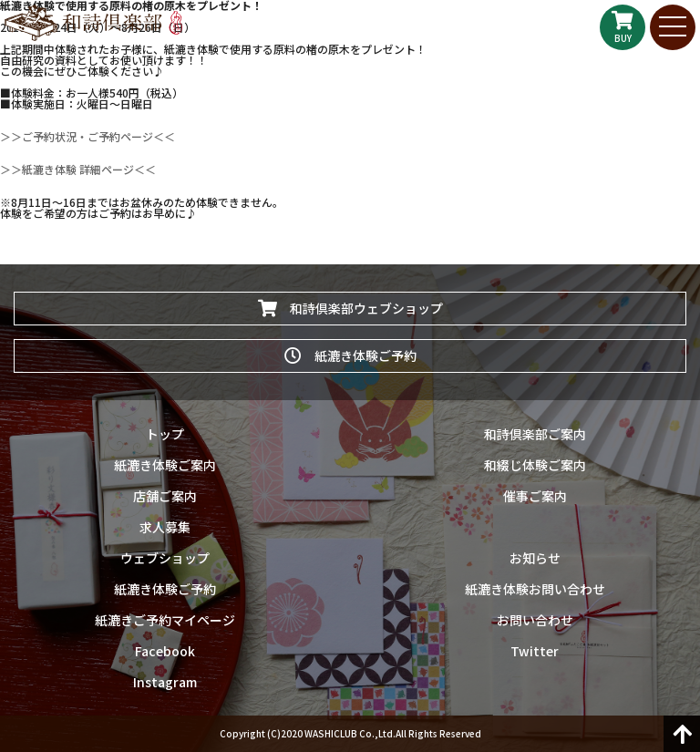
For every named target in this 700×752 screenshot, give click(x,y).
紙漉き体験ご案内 (165, 465)
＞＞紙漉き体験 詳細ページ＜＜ (78, 169)
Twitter (535, 651)
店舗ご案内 (165, 496)
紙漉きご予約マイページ (165, 620)
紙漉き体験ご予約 (350, 355)
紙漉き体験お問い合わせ (535, 589)
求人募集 (165, 527)
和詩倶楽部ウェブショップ (350, 308)
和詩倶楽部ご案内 (535, 434)
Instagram (165, 682)
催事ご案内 (535, 496)
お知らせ (535, 558)
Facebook (165, 651)
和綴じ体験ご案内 (535, 465)
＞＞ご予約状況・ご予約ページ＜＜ (87, 136)
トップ (165, 434)
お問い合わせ (535, 620)
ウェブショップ (165, 558)
